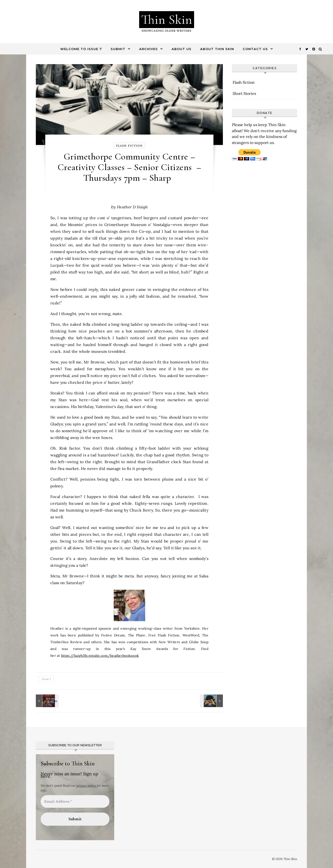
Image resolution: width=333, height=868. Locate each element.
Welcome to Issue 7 (81, 49)
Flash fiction (129, 146)
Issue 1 (46, 679)
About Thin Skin (217, 49)
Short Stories (244, 93)
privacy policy (86, 786)
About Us (182, 49)
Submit (118, 49)
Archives (148, 49)
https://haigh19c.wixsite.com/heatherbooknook (100, 656)
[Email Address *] (75, 801)
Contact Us (255, 49)
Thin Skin (167, 19)
